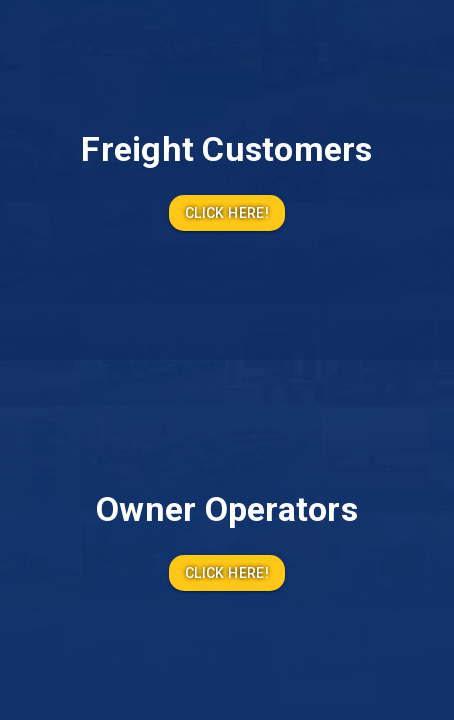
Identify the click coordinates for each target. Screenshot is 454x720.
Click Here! (227, 213)
